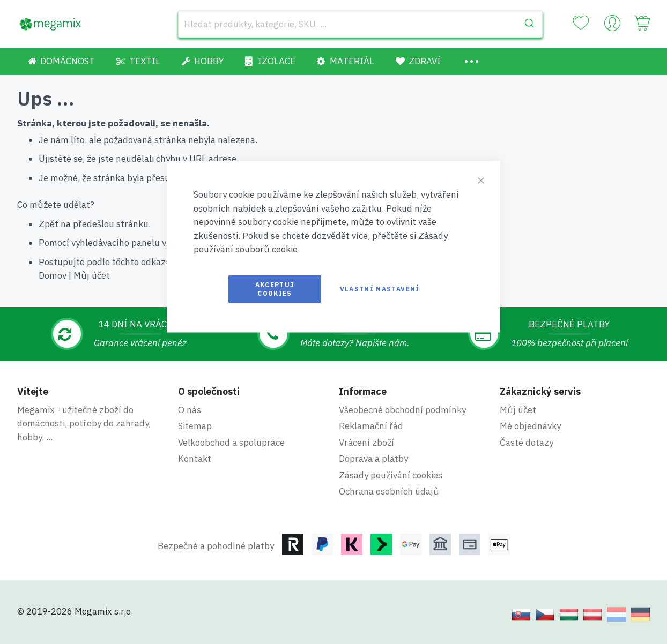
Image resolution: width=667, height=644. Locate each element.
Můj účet (92, 275)
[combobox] (360, 24)
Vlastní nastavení (380, 289)
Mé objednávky (530, 426)
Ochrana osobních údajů (389, 491)
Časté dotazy (527, 443)
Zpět (49, 224)
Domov (53, 275)
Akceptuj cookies (275, 289)
